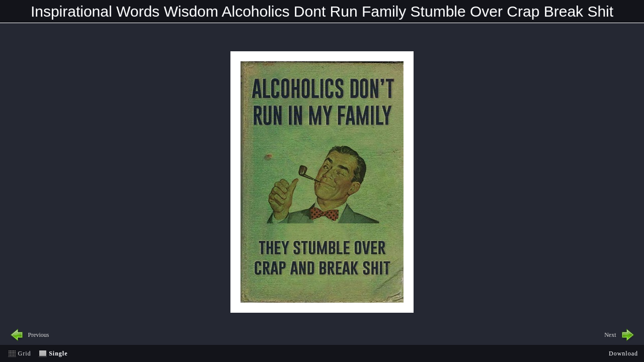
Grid (25, 353)
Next (610, 335)
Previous (39, 335)
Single (58, 353)
